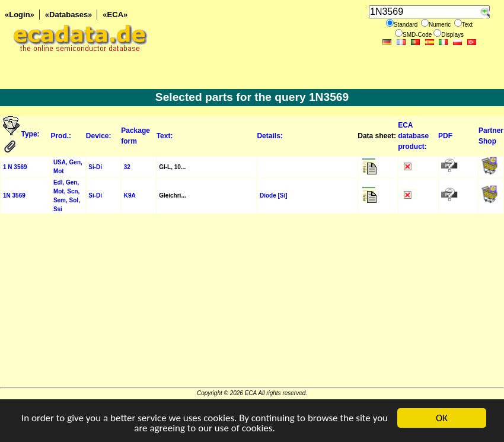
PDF (445, 136)
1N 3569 (14, 195)
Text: (165, 136)
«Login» (20, 15)
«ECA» (115, 15)
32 (127, 167)
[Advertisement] (252, 304)
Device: (99, 136)
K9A (130, 195)
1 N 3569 (15, 167)
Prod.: (61, 136)
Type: (31, 134)
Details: (269, 136)
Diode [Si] (274, 195)
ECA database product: (413, 136)
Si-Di (95, 167)
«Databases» (69, 15)
